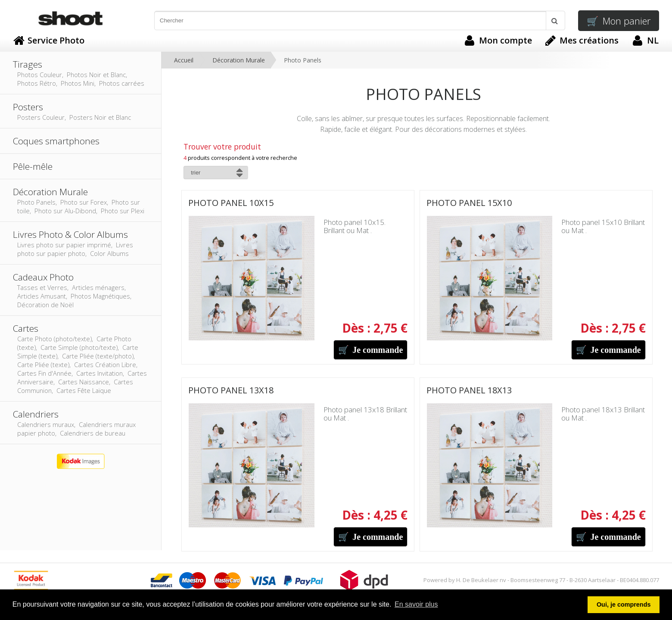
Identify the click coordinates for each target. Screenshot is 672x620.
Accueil (184, 60)
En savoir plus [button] (416, 604)
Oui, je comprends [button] (624, 604)
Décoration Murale (239, 60)
